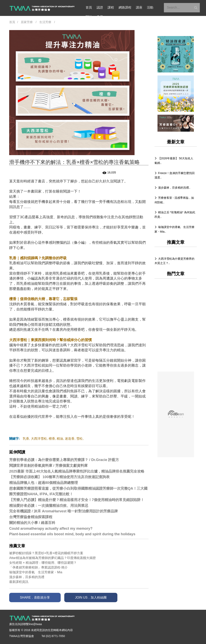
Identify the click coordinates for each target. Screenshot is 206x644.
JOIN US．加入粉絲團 (95, 598)
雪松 (79, 439)
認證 (99, 8)
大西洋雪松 (39, 439)
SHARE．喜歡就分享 (36, 598)
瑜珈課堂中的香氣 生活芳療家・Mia (36, 572)
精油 (60, 439)
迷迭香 (70, 439)
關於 (157, 8)
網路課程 (123, 8)
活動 (147, 8)
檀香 (52, 439)
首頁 (89, 8)
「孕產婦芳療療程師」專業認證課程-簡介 (38, 567)
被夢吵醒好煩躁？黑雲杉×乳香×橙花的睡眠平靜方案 (46, 553)
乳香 (26, 439)
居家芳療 (27, 22)
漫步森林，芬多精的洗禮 (27, 577)
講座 (137, 8)
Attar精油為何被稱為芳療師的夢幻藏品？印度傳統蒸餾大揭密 (52, 558)
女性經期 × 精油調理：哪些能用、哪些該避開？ (43, 563)
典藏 (89, 17)
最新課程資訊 (19, 582)
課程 (110, 8)
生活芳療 (45, 22)
